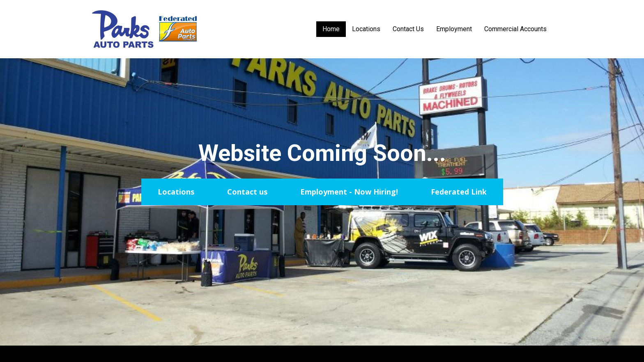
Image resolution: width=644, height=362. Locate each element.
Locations (366, 29)
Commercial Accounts (515, 29)
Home (331, 29)
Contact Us (408, 29)
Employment (454, 29)
